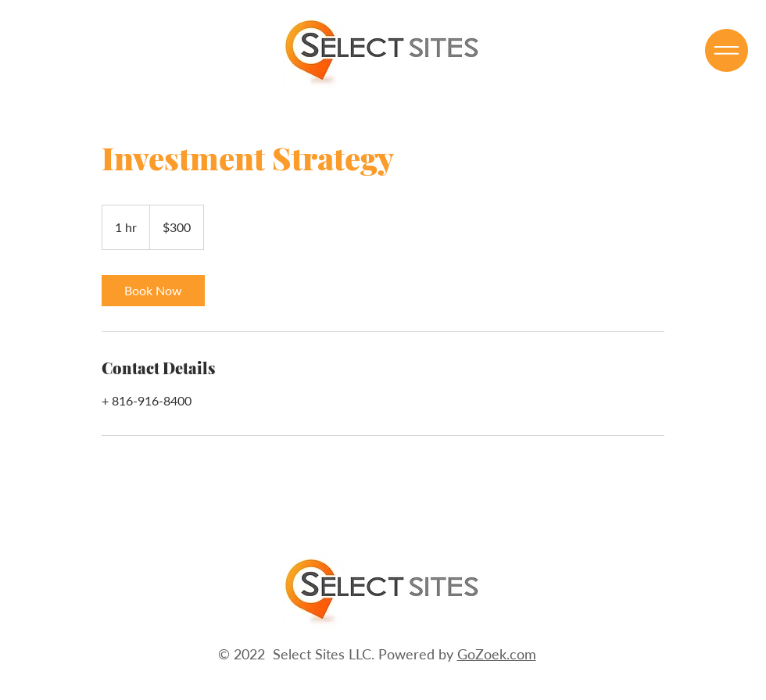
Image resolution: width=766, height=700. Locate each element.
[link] (153, 291)
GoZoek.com (497, 654)
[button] (727, 50)
